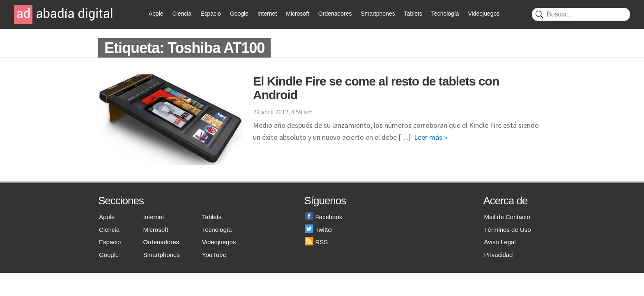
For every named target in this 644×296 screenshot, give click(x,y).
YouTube (214, 255)
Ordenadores (335, 14)
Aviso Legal (500, 242)
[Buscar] (581, 14)
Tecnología (445, 14)
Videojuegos (484, 14)
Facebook (323, 217)
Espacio (211, 14)
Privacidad (498, 255)
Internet (267, 14)
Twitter (319, 230)
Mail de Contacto (507, 217)
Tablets (413, 14)
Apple (156, 14)
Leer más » (431, 137)
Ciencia (182, 14)
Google (239, 14)
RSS (316, 242)
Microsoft (298, 14)
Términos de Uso (507, 230)
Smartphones (378, 14)
